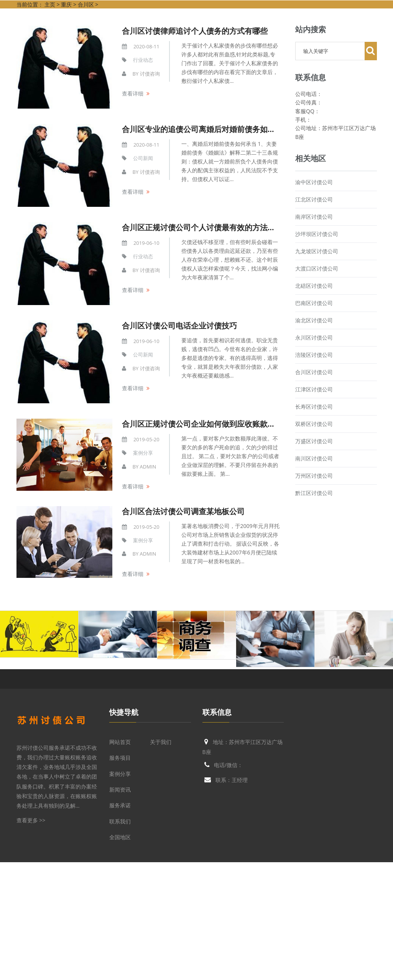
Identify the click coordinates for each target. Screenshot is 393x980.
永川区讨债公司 (314, 337)
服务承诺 (120, 805)
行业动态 (143, 60)
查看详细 (133, 93)
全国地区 (120, 837)
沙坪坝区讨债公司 (317, 234)
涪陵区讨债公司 (314, 355)
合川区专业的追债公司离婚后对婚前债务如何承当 (206, 129)
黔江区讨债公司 (314, 493)
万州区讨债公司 (314, 476)
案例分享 (143, 453)
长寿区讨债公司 (314, 407)
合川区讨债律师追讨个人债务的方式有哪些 (195, 31)
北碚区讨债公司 (314, 286)
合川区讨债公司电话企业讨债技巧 (179, 326)
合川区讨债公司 (314, 372)
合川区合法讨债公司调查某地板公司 (183, 511)
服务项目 (120, 758)
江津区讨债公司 (314, 389)
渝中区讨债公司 (314, 182)
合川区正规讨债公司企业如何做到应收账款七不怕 (206, 424)
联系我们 (120, 821)
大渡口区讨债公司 (317, 268)
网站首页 (120, 742)
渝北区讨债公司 (314, 320)
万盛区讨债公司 (314, 441)
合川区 (86, 4)
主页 (50, 4)
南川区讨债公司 (314, 458)
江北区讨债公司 (314, 199)
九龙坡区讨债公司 (317, 251)
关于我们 (161, 742)
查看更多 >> (31, 820)
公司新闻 (143, 158)
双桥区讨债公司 (314, 424)
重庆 (66, 4)
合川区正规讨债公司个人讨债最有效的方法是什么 (206, 227)
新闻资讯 (120, 789)
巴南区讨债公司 (314, 303)
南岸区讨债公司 (314, 217)
